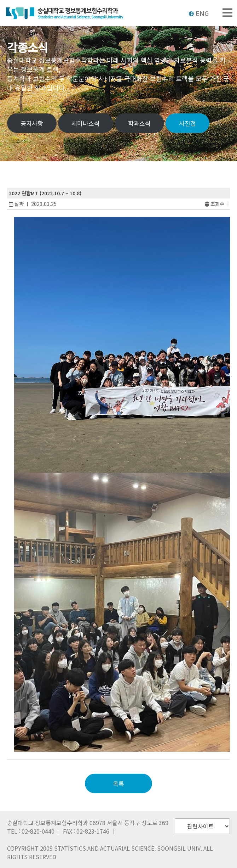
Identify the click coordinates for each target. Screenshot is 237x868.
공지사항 (32, 123)
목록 (118, 783)
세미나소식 (86, 123)
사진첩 (187, 123)
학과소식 (139, 123)
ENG (199, 13)
